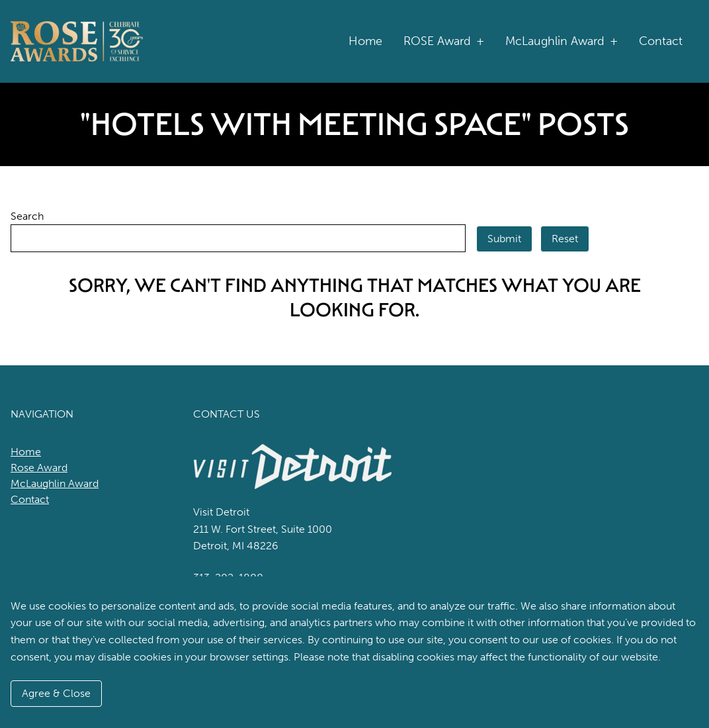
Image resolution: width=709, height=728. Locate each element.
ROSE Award (444, 41)
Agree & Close (56, 693)
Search (27, 216)
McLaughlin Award (562, 41)
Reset (565, 239)
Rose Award (39, 468)
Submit (504, 239)
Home (365, 41)
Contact (661, 41)
